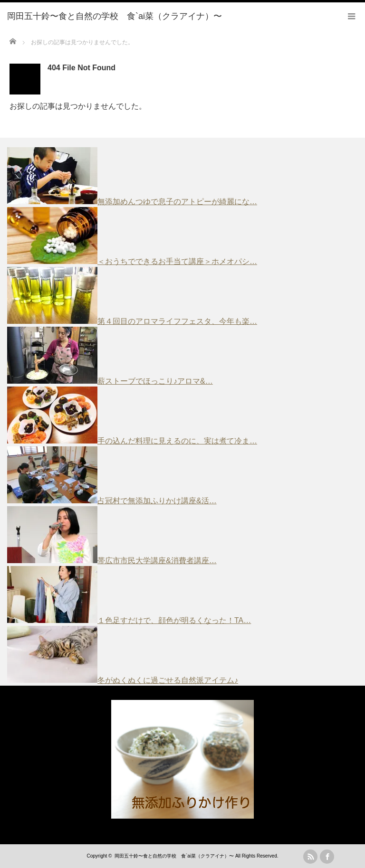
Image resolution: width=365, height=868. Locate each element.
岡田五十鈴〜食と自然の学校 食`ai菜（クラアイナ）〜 (174, 856)
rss (310, 857)
